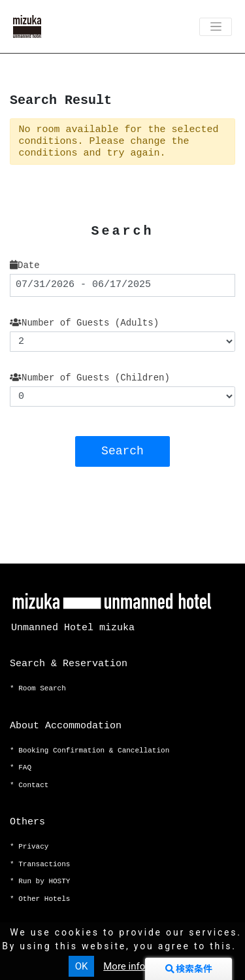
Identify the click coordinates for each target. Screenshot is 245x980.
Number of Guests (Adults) (84, 323)
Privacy (33, 847)
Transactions (44, 864)
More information (141, 966)
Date (25, 265)
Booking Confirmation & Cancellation (94, 751)
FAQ (25, 768)
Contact (33, 785)
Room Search (42, 688)
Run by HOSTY (44, 881)
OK (82, 966)
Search (122, 451)
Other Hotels (44, 899)
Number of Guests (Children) (90, 378)
